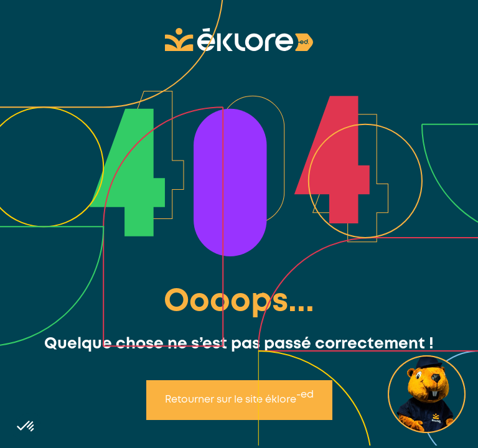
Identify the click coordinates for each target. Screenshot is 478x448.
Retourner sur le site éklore (239, 397)
